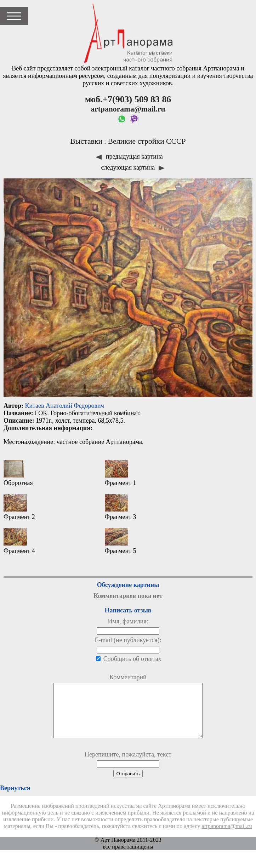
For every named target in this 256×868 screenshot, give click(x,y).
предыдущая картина (129, 156)
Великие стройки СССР (147, 141)
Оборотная (18, 473)
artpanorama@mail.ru (227, 837)
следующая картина (133, 167)
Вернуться (15, 799)
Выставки (86, 141)
